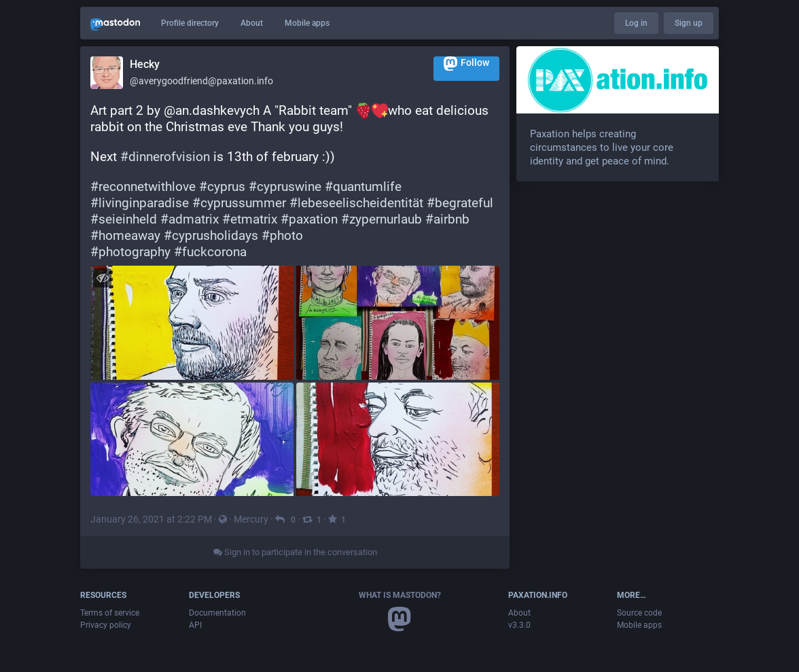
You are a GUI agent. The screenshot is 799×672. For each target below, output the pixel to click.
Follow (466, 64)
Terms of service (110, 613)
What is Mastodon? (400, 595)
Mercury (251, 519)
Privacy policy (106, 625)
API (195, 625)
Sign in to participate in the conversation (295, 552)
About (252, 23)
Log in (636, 23)
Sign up (689, 23)
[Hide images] (102, 278)
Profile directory (190, 23)
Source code (639, 613)
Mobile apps (307, 23)
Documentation (217, 613)
